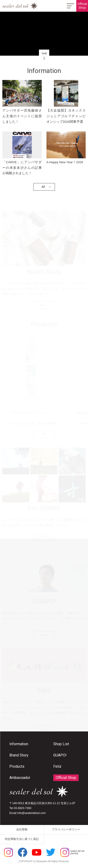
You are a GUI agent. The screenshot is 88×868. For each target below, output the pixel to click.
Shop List (61, 744)
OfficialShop (82, 6)
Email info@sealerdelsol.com (28, 813)
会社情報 (22, 829)
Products (17, 766)
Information (19, 744)
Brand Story (19, 755)
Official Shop (66, 778)
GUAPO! (60, 755)
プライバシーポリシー (66, 829)
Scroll (44, 53)
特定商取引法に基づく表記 (22, 839)
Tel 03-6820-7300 (20, 808)
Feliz (57, 766)
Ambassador (20, 778)
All (43, 187)
